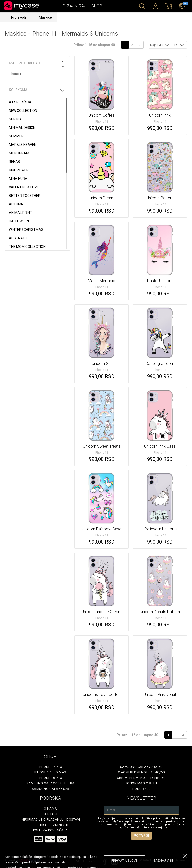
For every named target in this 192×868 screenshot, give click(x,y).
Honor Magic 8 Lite (142, 783)
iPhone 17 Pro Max (50, 772)
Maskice (45, 17)
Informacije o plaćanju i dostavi (51, 820)
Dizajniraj (75, 6)
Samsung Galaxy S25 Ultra (51, 783)
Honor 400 (142, 789)
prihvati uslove (124, 861)
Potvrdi (141, 836)
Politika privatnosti (51, 825)
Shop (97, 6)
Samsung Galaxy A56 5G (142, 767)
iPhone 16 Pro (51, 778)
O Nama (51, 809)
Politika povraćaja (51, 830)
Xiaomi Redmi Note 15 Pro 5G (141, 778)
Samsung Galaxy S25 (51, 789)
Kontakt (50, 814)
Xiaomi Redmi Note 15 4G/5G (142, 772)
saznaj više (163, 861)
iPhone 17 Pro (51, 767)
